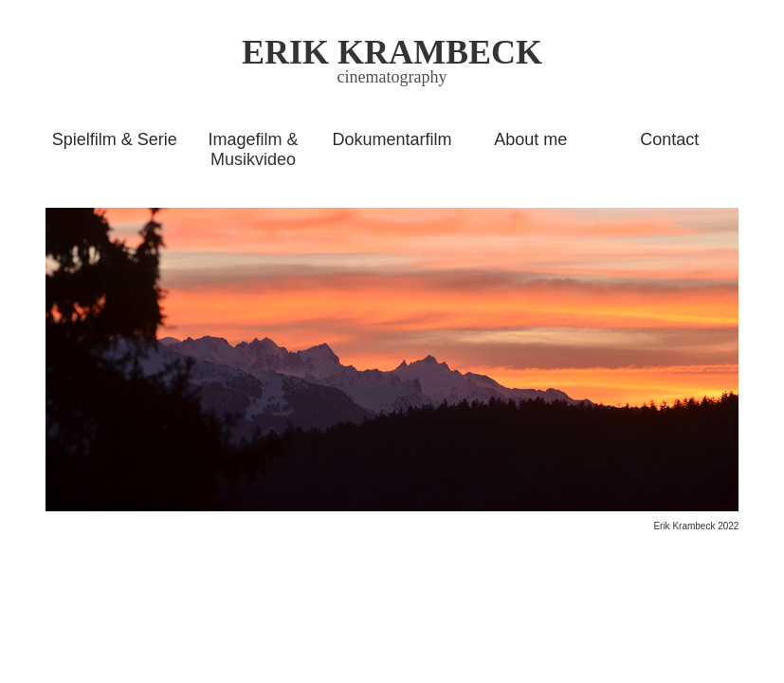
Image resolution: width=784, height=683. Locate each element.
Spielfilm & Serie (115, 139)
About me (530, 139)
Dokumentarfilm (392, 139)
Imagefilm (246, 139)
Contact (669, 139)
